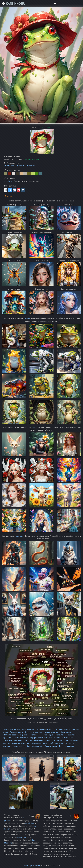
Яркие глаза (60, 735)
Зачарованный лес (44, 729)
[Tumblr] (23, 190)
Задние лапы (54, 738)
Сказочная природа (34, 746)
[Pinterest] (19, 190)
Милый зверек (18, 746)
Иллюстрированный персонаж (16, 735)
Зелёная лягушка (56, 743)
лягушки (27, 318)
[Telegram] (10, 190)
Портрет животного (38, 738)
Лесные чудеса (51, 746)
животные (19, 536)
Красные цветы (20, 740)
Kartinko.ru (8, 181)
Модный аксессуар (39, 743)
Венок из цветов (51, 732)
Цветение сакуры (21, 738)
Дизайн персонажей (12, 729)
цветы (34, 427)
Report (8, 196)
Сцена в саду (66, 732)
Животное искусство (21, 743)
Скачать (46, 127)
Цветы (20, 166)
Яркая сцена (48, 735)
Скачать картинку (33, 159)
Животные (10, 166)
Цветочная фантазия (34, 732)
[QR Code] (6, 190)
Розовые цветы (16, 732)
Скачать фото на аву (31, 866)
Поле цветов (36, 735)
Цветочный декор (66, 746)
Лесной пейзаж (28, 729)
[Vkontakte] (14, 190)
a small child (30, 823)
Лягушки (31, 166)
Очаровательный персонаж (40, 740)
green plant (22, 837)
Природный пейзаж (62, 729)
